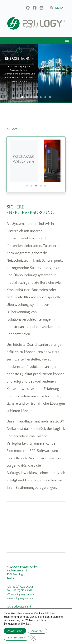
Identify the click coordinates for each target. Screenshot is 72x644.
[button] (27, 186)
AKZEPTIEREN (15, 631)
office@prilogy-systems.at (21, 594)
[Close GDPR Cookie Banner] (33, 638)
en (62, 8)
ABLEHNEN (37, 631)
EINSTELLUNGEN (16, 638)
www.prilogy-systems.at (20, 598)
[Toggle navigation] (67, 40)
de (57, 8)
